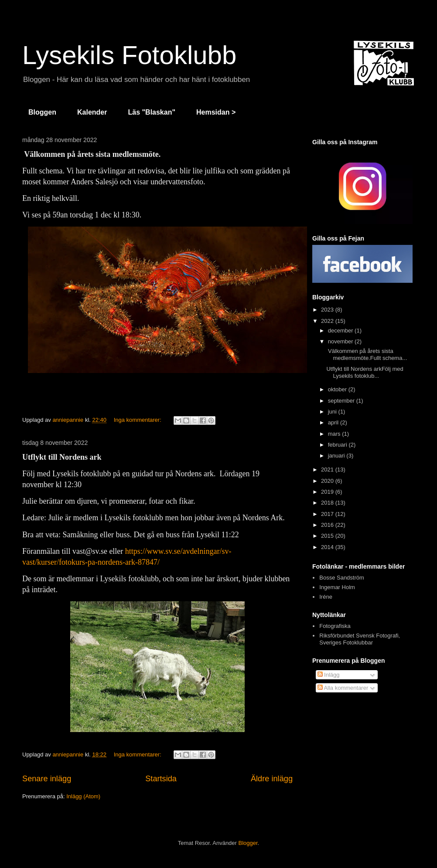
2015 (328, 536)
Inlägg (329, 675)
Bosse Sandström (342, 578)
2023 (328, 310)
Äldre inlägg (272, 779)
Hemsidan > (216, 112)
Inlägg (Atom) (83, 796)
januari (337, 456)
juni (333, 412)
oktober (338, 389)
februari (338, 445)
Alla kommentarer (343, 688)
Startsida (161, 779)
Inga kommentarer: (138, 420)
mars (335, 434)
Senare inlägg (47, 779)
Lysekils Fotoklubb (129, 55)
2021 (328, 470)
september (342, 401)
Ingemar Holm (337, 587)
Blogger (248, 843)
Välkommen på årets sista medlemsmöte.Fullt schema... (367, 354)
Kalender (92, 112)
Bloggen (42, 112)
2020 (328, 481)
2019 (328, 492)
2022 (328, 321)
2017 (328, 514)
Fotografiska (335, 626)
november (341, 341)
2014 (328, 547)
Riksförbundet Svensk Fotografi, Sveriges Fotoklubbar (360, 639)
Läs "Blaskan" (152, 112)
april (334, 422)
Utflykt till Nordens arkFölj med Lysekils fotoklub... (365, 372)
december (341, 331)
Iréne (326, 597)
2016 (328, 525)
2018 (328, 503)
